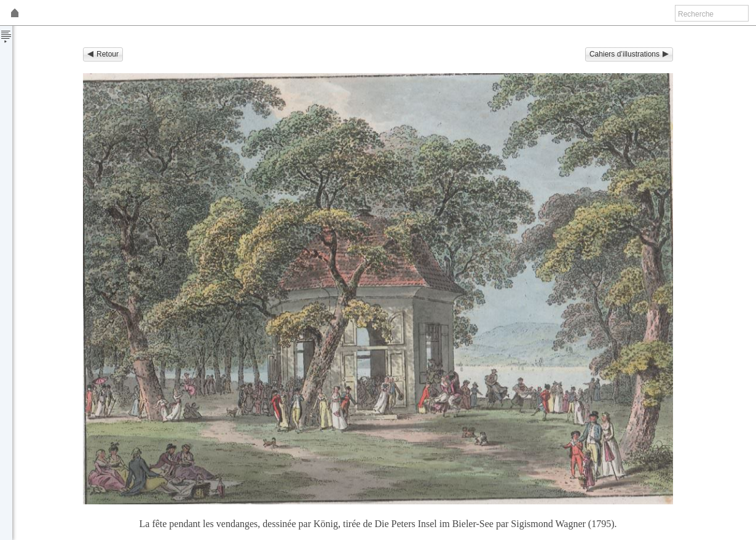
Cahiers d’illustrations (629, 54)
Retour (103, 54)
